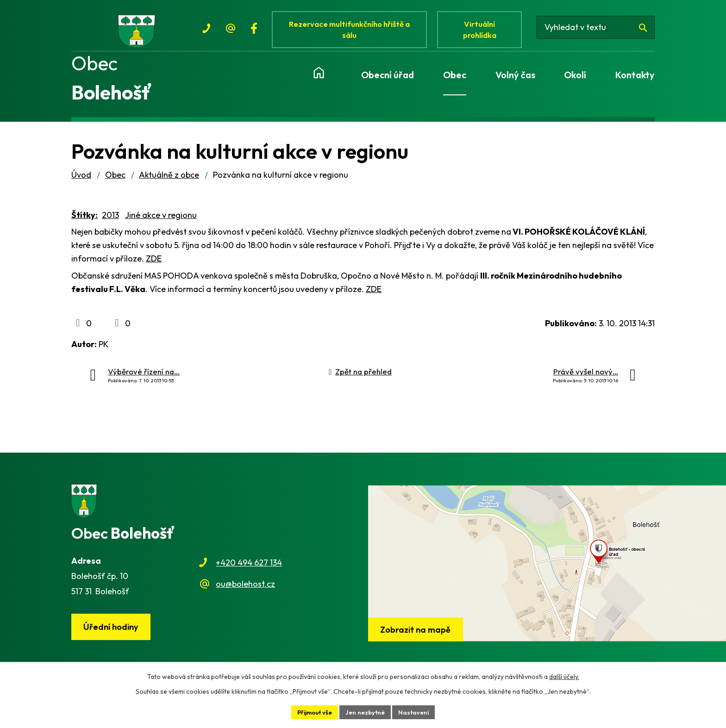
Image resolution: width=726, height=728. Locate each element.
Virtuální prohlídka (485, 31)
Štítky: (84, 223)
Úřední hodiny (113, 636)
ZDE (154, 267)
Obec (115, 183)
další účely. (564, 675)
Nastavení (418, 711)
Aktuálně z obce (169, 183)
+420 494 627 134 (249, 571)
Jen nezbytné (367, 711)
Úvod (81, 183)
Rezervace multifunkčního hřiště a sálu (352, 31)
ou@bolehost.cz (245, 592)
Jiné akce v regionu (161, 223)
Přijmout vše (312, 711)
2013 (110, 223)
